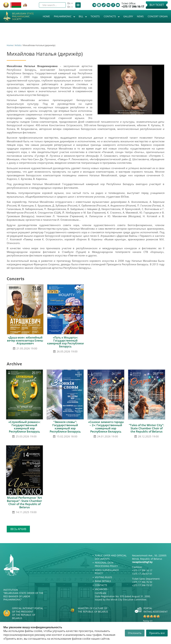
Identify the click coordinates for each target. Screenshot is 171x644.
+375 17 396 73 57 (142, 585)
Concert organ (158, 16)
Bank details (103, 581)
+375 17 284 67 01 (142, 574)
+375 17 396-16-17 (133, 7)
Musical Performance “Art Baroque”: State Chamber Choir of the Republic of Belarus (24, 502)
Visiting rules (103, 577)
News (140, 16)
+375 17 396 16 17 (142, 570)
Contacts (110, 16)
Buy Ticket (157, 5)
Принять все (157, 633)
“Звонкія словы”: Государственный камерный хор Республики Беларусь (65, 427)
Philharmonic (63, 16)
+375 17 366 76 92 (142, 582)
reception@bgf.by (142, 562)
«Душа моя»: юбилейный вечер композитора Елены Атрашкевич (25, 340)
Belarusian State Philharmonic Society (23, 16)
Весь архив (18, 529)
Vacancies (101, 589)
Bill (81, 16)
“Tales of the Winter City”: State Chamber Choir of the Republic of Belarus (146, 428)
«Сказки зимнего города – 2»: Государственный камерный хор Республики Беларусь (106, 427)
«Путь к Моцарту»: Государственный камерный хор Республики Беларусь (65, 342)
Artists (18, 45)
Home (46, 16)
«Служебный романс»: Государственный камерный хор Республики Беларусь (24, 427)
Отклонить (135, 633)
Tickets (95, 16)
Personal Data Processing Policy (106, 564)
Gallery (128, 16)
